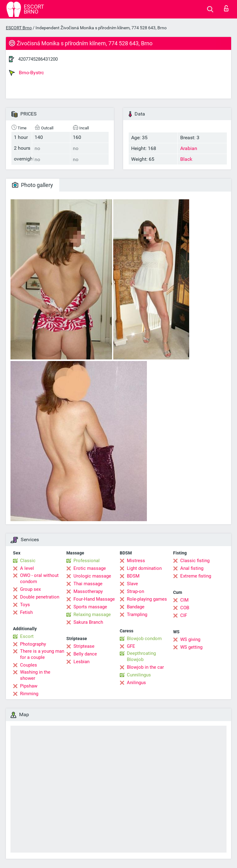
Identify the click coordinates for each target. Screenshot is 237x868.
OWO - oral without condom (39, 578)
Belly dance (85, 654)
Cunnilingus (139, 675)
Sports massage (90, 607)
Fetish (26, 612)
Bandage (136, 607)
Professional (87, 561)
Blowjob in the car (145, 667)
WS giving (190, 639)
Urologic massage (92, 576)
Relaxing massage (92, 614)
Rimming (29, 694)
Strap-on (135, 591)
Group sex (30, 589)
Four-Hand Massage (94, 599)
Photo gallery (33, 185)
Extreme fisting (196, 576)
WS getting (191, 647)
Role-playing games (147, 599)
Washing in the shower (35, 675)
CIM (184, 600)
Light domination (144, 568)
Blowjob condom (144, 639)
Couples (29, 665)
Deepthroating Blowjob (141, 656)
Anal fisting (192, 568)
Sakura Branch (88, 622)
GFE (131, 646)
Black (186, 159)
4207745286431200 (38, 59)
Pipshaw (29, 686)
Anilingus (136, 683)
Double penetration (40, 597)
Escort (27, 636)
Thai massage (88, 584)
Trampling (137, 614)
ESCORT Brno (19, 28)
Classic (28, 561)
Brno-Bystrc (26, 73)
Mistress (136, 561)
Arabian (189, 148)
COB (185, 608)
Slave (132, 584)
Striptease (84, 646)
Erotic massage (90, 568)
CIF (184, 615)
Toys (25, 605)
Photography (33, 644)
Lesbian (81, 662)
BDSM (133, 576)
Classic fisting (195, 561)
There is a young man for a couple (42, 654)
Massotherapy (88, 591)
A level (27, 568)
